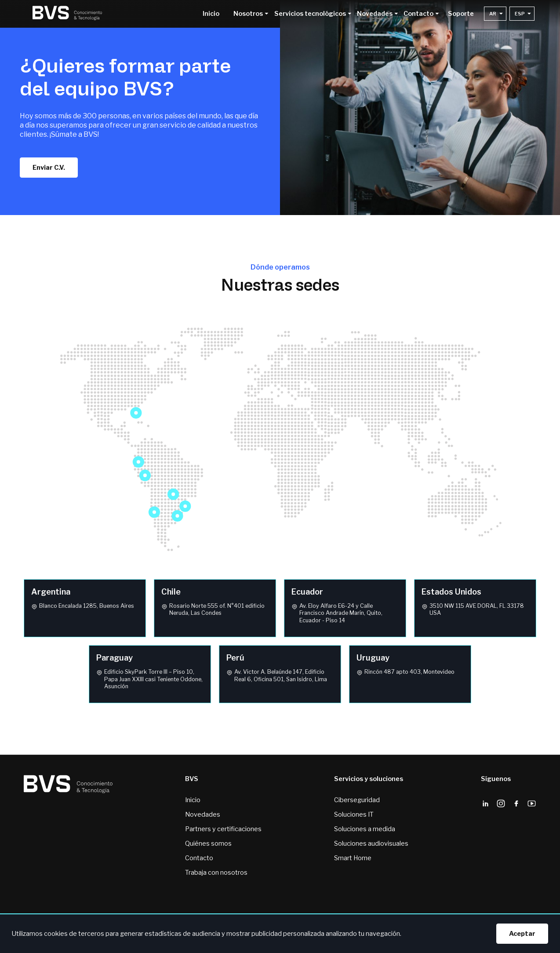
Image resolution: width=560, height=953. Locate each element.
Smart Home (353, 858)
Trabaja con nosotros (216, 873)
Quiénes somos (208, 843)
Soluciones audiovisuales (371, 843)
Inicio (211, 14)
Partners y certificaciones (223, 829)
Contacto (199, 858)
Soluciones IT (354, 814)
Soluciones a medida (365, 829)
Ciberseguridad (357, 800)
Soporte (461, 14)
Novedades (203, 814)
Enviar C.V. (49, 168)
